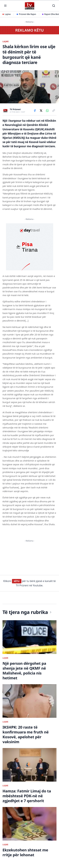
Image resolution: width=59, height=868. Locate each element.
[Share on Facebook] (35, 111)
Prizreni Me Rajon (26, 14)
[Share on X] (41, 111)
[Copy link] (54, 111)
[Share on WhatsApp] (47, 111)
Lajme (7, 14)
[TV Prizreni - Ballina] (29, 6)
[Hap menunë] (5, 6)
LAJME (6, 42)
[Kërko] (54, 6)
